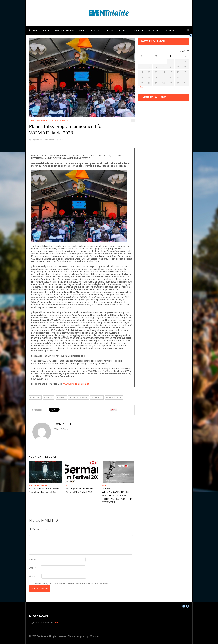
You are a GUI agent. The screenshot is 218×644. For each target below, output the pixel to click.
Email (32, 568)
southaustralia (79, 397)
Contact (172, 30)
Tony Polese (37, 140)
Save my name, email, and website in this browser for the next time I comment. (72, 584)
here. (56, 622)
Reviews (138, 30)
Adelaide (35, 397)
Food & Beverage (64, 30)
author (49, 397)
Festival (61, 397)
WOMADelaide (114, 397)
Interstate (154, 30)
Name (33, 560)
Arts (46, 30)
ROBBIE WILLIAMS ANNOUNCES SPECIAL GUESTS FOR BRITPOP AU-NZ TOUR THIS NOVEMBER (117, 496)
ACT (68, 485)
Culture (96, 30)
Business (123, 30)
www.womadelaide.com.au (76, 384)
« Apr (141, 87)
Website (33, 576)
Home (35, 30)
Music (83, 30)
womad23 (97, 397)
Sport (110, 30)
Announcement (39, 121)
